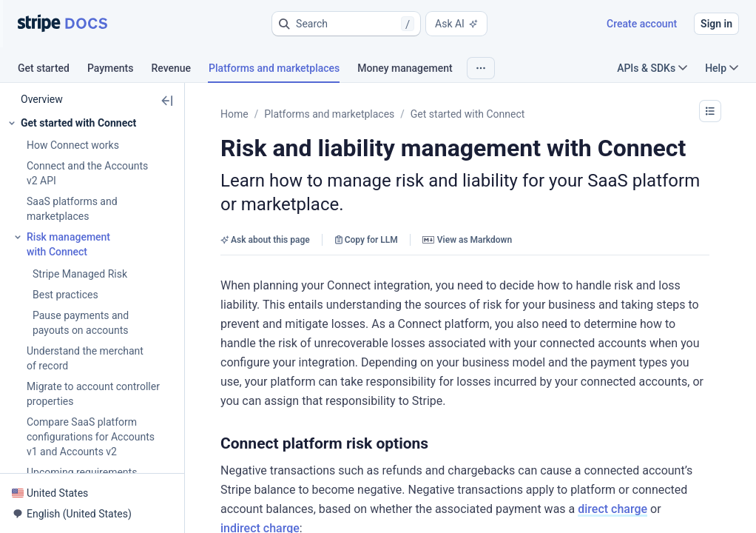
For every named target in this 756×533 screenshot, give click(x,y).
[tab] (53, 70)
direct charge (612, 509)
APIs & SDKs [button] (652, 68)
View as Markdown (467, 240)
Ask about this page (265, 240)
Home (234, 114)
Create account (642, 24)
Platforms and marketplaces (329, 114)
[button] (346, 24)
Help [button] (722, 68)
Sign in (716, 24)
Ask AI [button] (456, 24)
